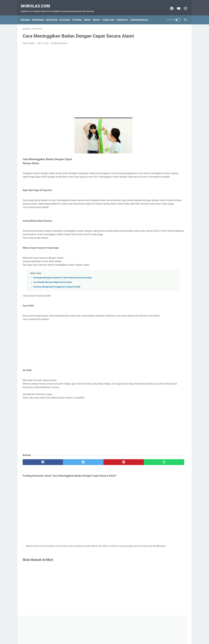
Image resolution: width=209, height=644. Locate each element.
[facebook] (36, 480)
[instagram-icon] (183, 5)
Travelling (110, 15)
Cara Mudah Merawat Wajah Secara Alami (53, 297)
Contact (91, 637)
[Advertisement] (78, 86)
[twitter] (64, 480)
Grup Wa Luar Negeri (156, 90)
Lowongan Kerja (141, 15)
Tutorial (79, 15)
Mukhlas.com (37, 3)
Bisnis (89, 15)
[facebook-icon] (170, 5)
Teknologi (124, 15)
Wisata (98, 15)
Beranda (27, 15)
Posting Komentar (59, 47)
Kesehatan (54, 15)
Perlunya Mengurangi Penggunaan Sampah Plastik (57, 301)
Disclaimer (102, 637)
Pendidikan (40, 15)
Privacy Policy (116, 637)
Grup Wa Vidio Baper (156, 107)
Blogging (67, 15)
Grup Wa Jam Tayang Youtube (161, 85)
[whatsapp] (119, 480)
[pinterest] (91, 480)
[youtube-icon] (176, 5)
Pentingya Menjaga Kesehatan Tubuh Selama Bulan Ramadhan (63, 292)
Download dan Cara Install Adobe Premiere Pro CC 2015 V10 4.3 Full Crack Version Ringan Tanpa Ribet (163, 98)
